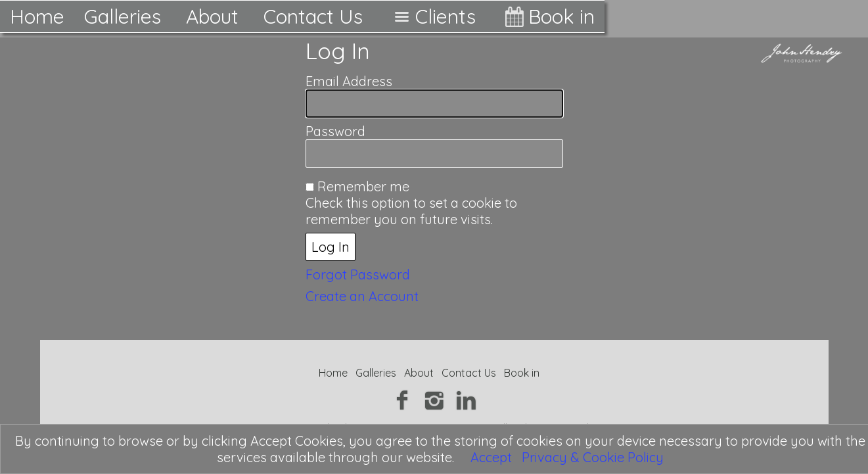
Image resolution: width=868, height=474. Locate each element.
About (212, 16)
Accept (491, 457)
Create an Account (362, 296)
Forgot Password (358, 274)
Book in (548, 16)
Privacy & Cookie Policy (593, 457)
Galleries (123, 16)
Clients (432, 16)
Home (37, 16)
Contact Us (313, 16)
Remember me (363, 186)
